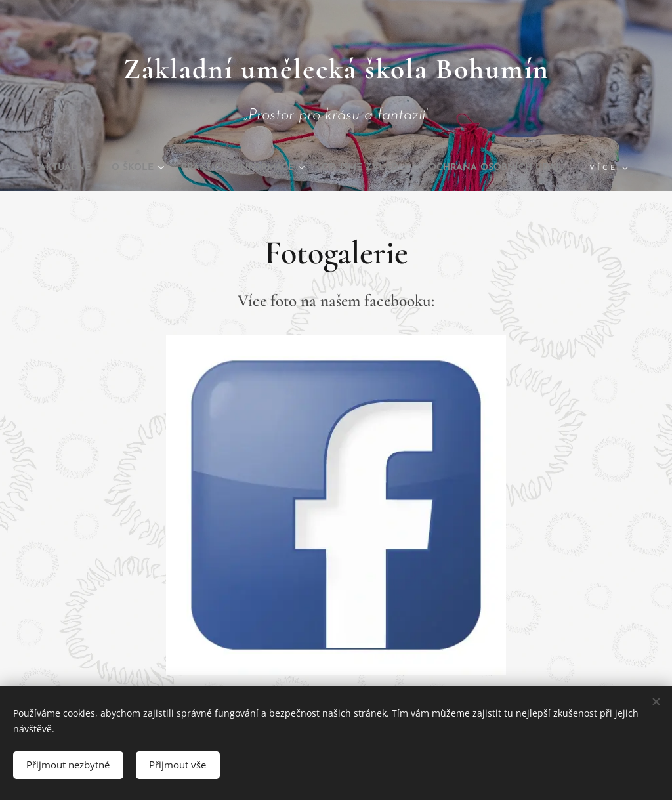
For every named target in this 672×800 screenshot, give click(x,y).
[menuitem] (122, 168)
